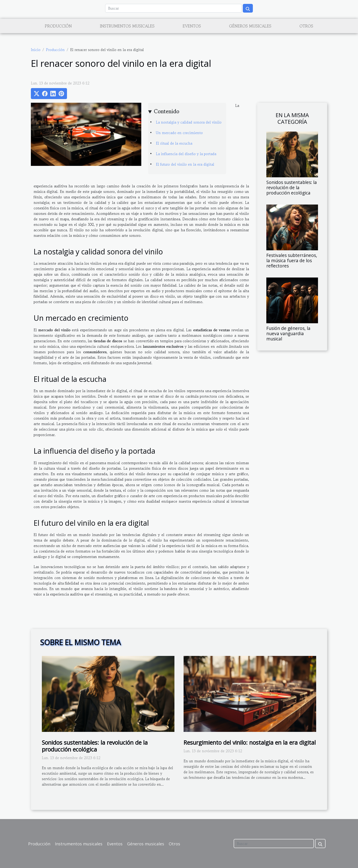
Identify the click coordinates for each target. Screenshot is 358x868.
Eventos (192, 26)
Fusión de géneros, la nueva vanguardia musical (288, 333)
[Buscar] (173, 8)
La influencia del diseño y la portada (186, 154)
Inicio (36, 50)
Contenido (167, 111)
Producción (58, 26)
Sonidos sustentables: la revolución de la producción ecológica (292, 187)
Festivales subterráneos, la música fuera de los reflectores (292, 260)
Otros (306, 26)
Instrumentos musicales (127, 26)
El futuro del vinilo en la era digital (185, 164)
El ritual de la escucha (174, 143)
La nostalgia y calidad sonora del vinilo (189, 122)
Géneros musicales (250, 26)
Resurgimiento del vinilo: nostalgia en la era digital (250, 742)
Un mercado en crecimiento (179, 133)
